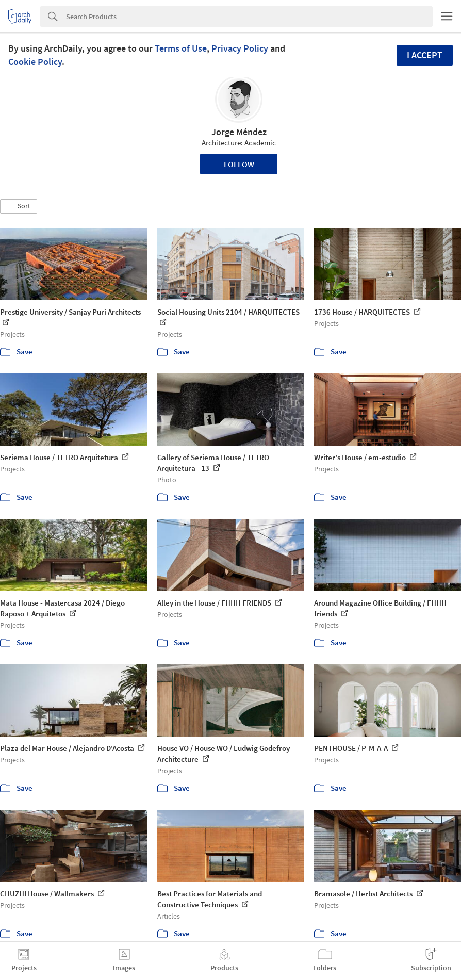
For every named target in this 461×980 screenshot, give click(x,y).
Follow (239, 164)
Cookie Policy (35, 62)
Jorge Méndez (239, 132)
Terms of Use (181, 48)
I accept (425, 55)
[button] (19, 206)
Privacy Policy (240, 48)
